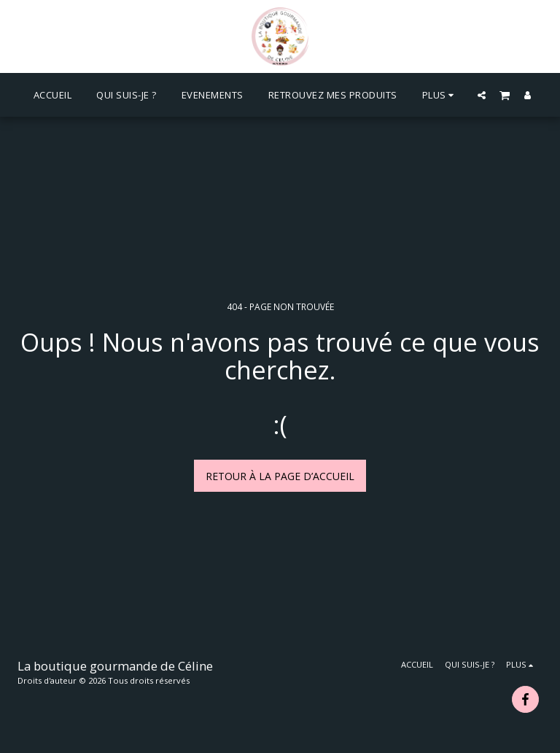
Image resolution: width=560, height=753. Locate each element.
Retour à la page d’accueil (280, 476)
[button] (482, 95)
